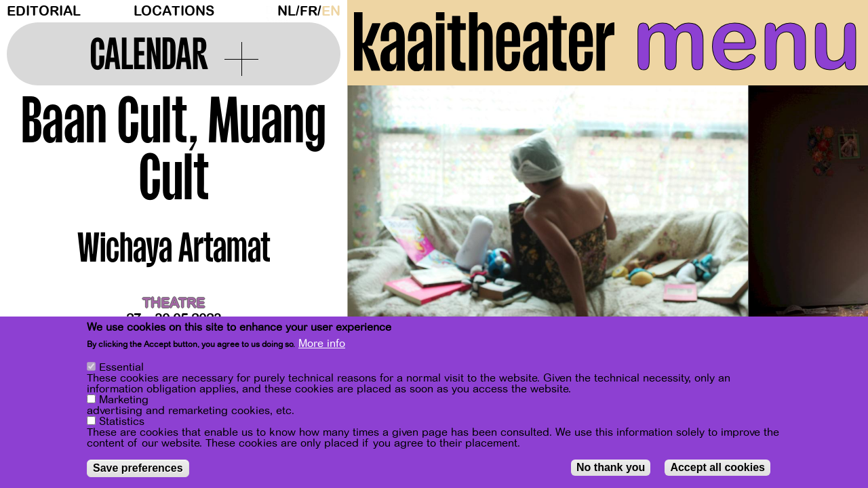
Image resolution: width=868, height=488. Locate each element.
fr (309, 11)
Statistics (122, 422)
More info (322, 344)
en (331, 11)
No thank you (611, 467)
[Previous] (381, 220)
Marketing (124, 400)
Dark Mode (268, 11)
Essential (121, 367)
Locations (174, 11)
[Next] (834, 220)
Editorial (44, 11)
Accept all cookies (717, 467)
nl (287, 11)
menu (747, 41)
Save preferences (138, 468)
